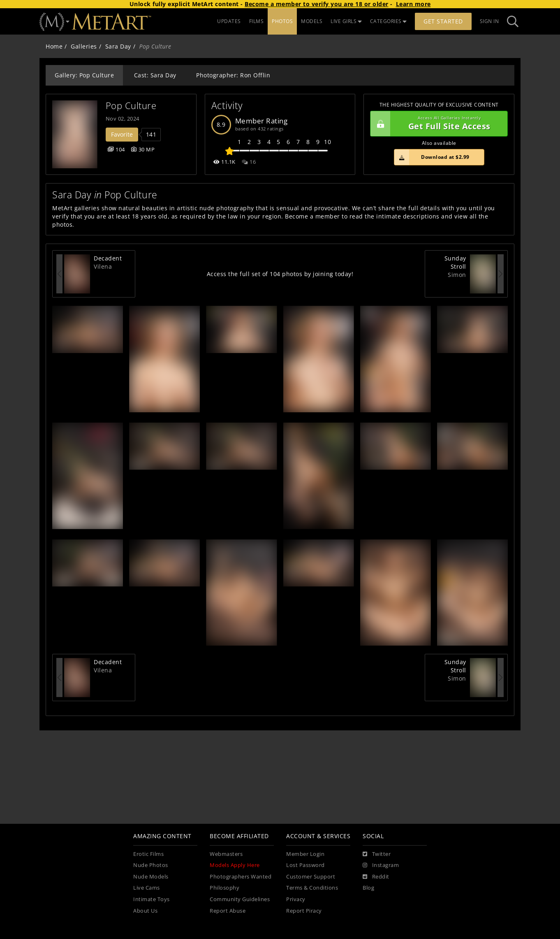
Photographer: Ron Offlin (233, 75)
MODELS (312, 21)
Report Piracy (304, 911)
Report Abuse (228, 911)
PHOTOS (282, 21)
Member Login (305, 854)
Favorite (122, 134)
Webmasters (226, 854)
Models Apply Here (235, 865)
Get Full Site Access (437, 124)
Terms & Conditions (312, 888)
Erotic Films (148, 854)
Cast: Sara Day (155, 75)
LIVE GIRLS (346, 21)
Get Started (443, 21)
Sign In (489, 21)
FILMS (257, 21)
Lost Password (305, 865)
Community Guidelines (240, 899)
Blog (368, 888)
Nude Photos (151, 865)
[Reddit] (376, 877)
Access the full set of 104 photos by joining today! (280, 274)
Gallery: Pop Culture (84, 75)
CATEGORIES (389, 21)
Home (54, 46)
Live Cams (147, 888)
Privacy (296, 899)
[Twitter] (377, 854)
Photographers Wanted (241, 877)
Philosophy (224, 888)
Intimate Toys (152, 899)
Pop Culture (131, 106)
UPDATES (229, 21)
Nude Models (151, 877)
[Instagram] (381, 865)
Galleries (84, 46)
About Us (145, 911)
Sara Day (118, 46)
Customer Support (311, 877)
